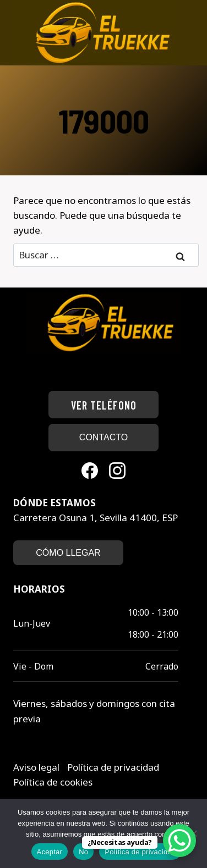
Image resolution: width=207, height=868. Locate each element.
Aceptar (50, 852)
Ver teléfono (104, 405)
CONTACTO (103, 437)
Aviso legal (37, 767)
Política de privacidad (114, 767)
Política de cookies (53, 782)
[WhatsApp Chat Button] (179, 841)
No (83, 852)
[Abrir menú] (189, 33)
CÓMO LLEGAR (68, 553)
